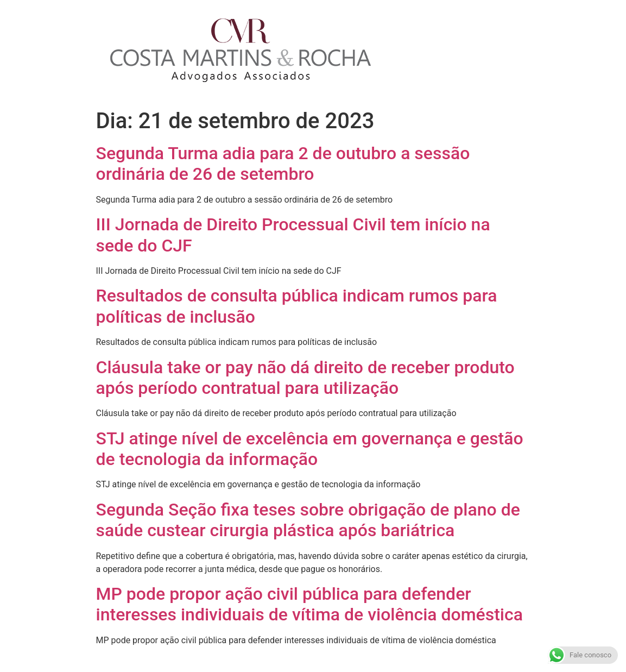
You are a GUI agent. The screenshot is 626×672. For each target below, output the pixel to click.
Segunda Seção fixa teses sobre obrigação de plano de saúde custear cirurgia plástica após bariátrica (308, 520)
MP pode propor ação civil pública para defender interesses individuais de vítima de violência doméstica (309, 604)
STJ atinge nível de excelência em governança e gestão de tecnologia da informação (310, 449)
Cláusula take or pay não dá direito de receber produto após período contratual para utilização (305, 378)
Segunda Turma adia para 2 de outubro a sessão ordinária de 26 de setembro (283, 164)
